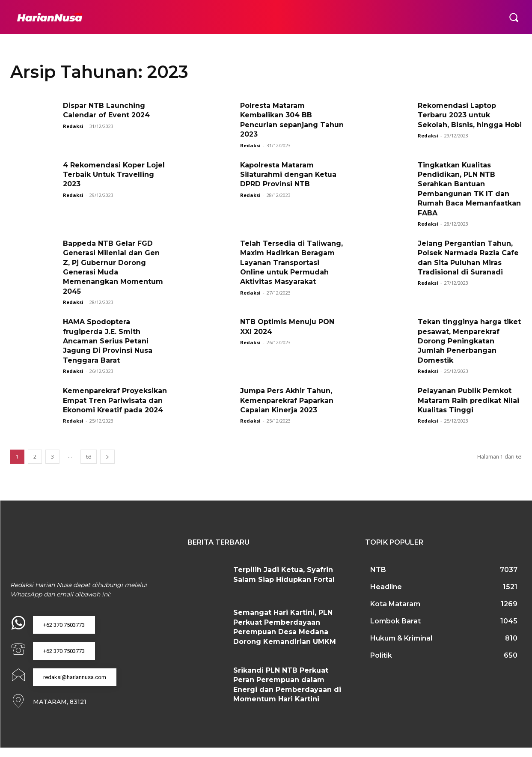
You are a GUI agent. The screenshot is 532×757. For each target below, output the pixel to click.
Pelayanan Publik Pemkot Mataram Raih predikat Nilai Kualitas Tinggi (468, 400)
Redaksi (73, 126)
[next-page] (107, 466)
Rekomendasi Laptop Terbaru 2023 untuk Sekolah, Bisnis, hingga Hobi (470, 115)
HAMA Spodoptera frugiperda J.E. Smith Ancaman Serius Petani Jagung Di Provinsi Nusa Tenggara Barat (108, 341)
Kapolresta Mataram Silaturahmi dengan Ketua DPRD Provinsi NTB (288, 175)
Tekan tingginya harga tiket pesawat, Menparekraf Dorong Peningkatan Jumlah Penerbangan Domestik (469, 341)
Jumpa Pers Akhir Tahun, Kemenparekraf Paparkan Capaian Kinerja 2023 (287, 400)
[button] (514, 17)
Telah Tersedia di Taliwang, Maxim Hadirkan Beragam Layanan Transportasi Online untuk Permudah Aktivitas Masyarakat (291, 263)
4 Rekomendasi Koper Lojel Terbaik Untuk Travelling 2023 (114, 175)
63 (89, 466)
